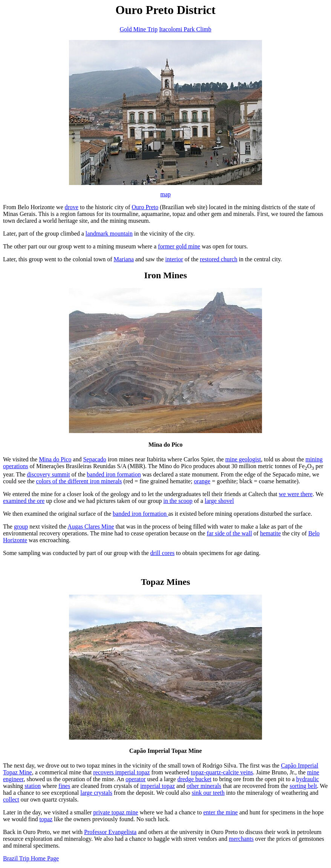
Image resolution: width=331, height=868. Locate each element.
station (33, 786)
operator (136, 779)
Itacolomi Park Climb (185, 29)
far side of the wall (229, 533)
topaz (46, 819)
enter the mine (221, 812)
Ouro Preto (145, 207)
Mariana (124, 259)
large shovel (219, 501)
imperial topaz (158, 786)
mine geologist (243, 459)
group (21, 527)
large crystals (96, 793)
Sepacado (94, 459)
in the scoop (178, 501)
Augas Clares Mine (91, 527)
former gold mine (179, 246)
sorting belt (303, 786)
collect (11, 799)
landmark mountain (109, 234)
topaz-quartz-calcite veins (222, 772)
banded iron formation (114, 474)
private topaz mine (116, 812)
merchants (241, 839)
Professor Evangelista (110, 832)
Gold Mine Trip (138, 29)
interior (174, 259)
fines (64, 786)
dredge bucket (195, 779)
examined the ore (24, 501)
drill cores (162, 553)
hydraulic (308, 779)
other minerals (204, 786)
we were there (296, 494)
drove (72, 207)
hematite (270, 533)
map (165, 194)
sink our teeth (208, 793)
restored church (218, 259)
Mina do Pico (55, 459)
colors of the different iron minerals (79, 481)
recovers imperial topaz (121, 772)
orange (202, 481)
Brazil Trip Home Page (31, 858)
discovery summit (48, 474)
